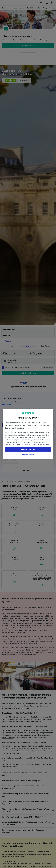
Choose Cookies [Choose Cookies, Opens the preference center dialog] (28, 455)
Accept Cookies (28, 449)
